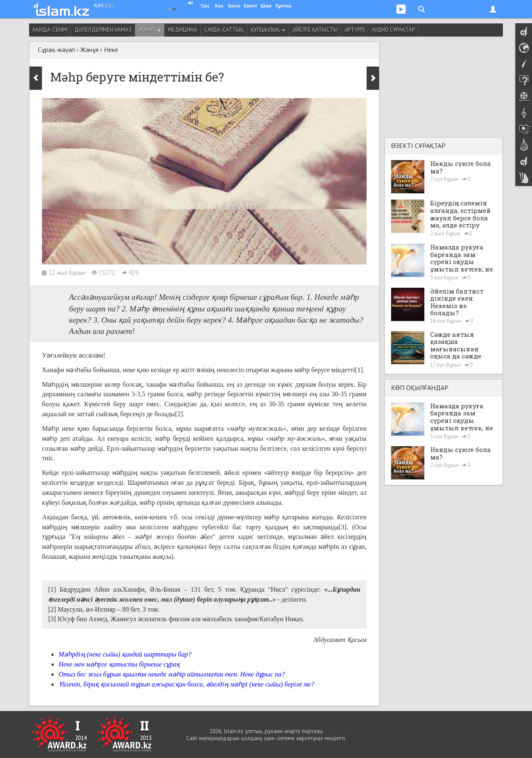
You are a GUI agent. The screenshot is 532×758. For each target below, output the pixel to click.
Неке (111, 49)
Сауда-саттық (224, 30)
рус (110, 5)
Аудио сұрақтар (393, 30)
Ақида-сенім (50, 30)
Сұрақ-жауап (56, 49)
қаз (99, 5)
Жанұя (150, 30)
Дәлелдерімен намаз (103, 30)
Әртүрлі (355, 30)
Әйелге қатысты (315, 30)
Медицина (182, 30)
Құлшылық (268, 30)
